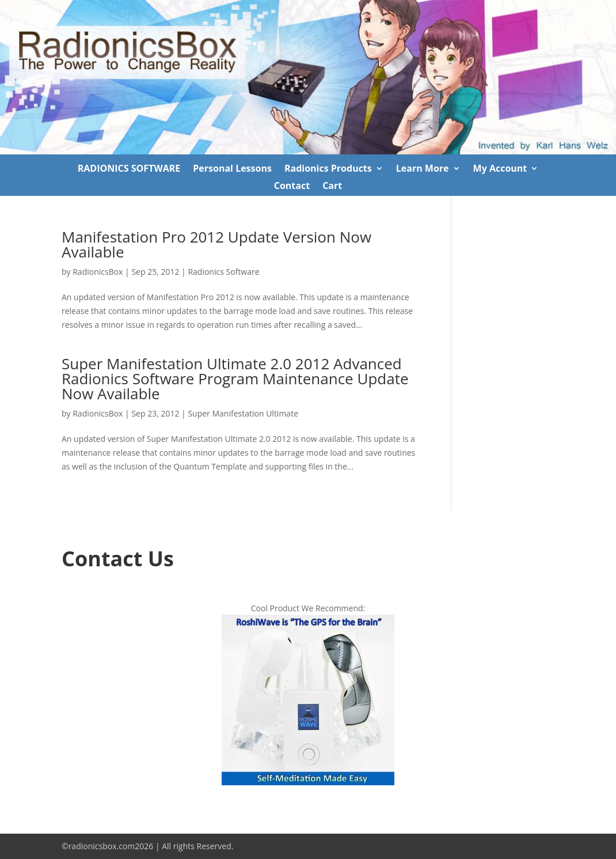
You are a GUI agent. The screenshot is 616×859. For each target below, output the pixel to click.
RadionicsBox (98, 272)
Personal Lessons (232, 169)
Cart (332, 187)
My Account (500, 169)
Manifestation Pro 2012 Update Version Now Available (216, 244)
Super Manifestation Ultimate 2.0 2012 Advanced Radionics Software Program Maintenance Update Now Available (235, 379)
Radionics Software (223, 272)
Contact (292, 187)
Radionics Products (328, 169)
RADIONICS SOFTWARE (129, 169)
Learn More (423, 169)
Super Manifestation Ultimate (243, 413)
